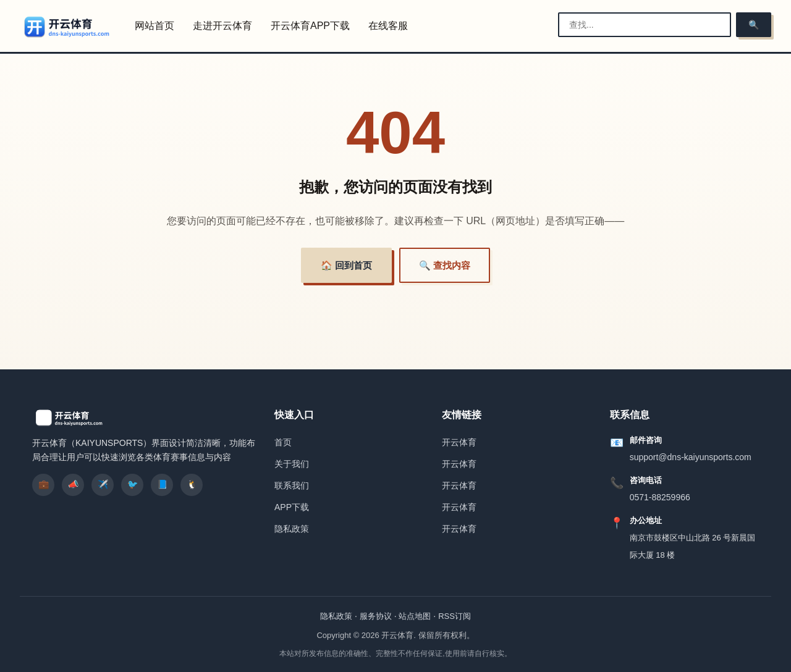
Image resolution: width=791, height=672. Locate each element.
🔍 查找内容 (445, 265)
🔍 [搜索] (754, 25)
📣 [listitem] (73, 484)
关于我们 (292, 464)
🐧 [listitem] (192, 484)
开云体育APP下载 (310, 26)
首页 (283, 442)
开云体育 (459, 442)
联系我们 (292, 485)
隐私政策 (292, 529)
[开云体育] (67, 27)
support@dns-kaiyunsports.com (691, 457)
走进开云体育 (222, 26)
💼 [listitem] (44, 484)
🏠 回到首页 (346, 265)
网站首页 (154, 26)
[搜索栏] (645, 25)
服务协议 (376, 616)
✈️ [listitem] (103, 484)
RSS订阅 (455, 616)
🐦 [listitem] (133, 484)
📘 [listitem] (162, 484)
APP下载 (292, 507)
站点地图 (415, 616)
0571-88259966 (660, 497)
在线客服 (388, 26)
